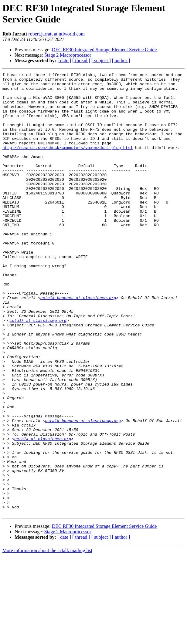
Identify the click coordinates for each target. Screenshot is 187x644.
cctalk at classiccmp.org (38, 370)
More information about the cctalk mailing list (47, 639)
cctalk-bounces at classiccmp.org (78, 343)
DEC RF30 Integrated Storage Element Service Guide (104, 50)
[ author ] (121, 61)
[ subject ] (101, 61)
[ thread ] (81, 61)
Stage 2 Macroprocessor (68, 55)
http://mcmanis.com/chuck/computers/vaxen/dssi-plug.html (68, 163)
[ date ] (64, 61)
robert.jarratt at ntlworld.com (56, 34)
